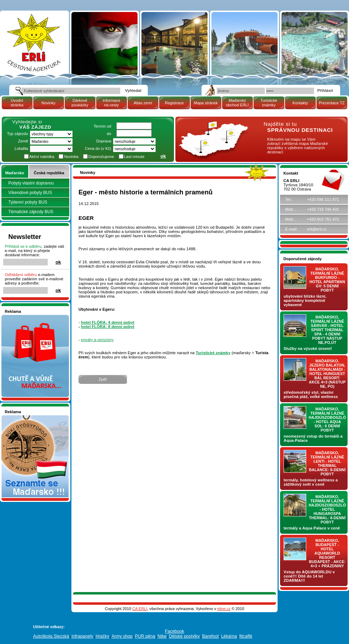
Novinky (48, 103)
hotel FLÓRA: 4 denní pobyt (108, 322)
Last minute (134, 157)
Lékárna (229, 636)
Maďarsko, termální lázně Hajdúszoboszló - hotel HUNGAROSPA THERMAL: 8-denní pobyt (327, 509)
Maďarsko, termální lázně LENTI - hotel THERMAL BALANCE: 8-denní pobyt (327, 463)
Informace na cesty (111, 103)
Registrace (174, 103)
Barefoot (210, 636)
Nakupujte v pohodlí (23, 317)
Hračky (102, 636)
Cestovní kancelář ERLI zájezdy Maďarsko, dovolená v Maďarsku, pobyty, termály (33, 32)
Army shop (122, 636)
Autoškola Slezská (51, 636)
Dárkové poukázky (80, 103)
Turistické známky (269, 103)
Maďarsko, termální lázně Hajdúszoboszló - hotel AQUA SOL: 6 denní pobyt (327, 420)
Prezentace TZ (331, 103)
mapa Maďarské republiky (212, 125)
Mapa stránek (206, 103)
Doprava (104, 141)
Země (23, 141)
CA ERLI (140, 609)
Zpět (103, 379)
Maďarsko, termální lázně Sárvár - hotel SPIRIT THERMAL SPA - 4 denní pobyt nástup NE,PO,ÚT (327, 330)
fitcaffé (246, 636)
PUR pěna (145, 636)
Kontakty (300, 103)
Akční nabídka (42, 157)
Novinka (71, 157)
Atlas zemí (143, 103)
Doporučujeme (101, 157)
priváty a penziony (97, 340)
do (109, 134)
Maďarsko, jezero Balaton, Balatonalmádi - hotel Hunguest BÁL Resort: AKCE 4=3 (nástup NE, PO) (327, 374)
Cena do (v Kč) (98, 148)
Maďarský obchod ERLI (237, 103)
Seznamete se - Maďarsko (29, 417)
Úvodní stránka (17, 103)
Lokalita (21, 148)
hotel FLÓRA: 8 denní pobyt (108, 327)
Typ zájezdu (18, 134)
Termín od (103, 126)
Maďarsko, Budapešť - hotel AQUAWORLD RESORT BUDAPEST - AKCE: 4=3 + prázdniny (327, 553)
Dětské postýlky (184, 636)
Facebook (174, 631)
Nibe (162, 636)
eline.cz (224, 609)
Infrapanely (82, 636)
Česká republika (49, 173)
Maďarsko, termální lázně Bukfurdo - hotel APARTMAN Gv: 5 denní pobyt (327, 280)
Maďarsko (15, 173)
